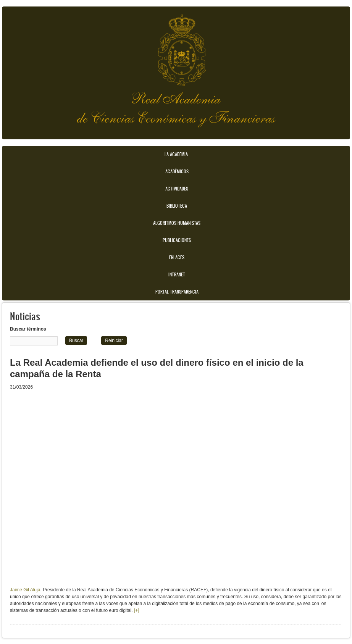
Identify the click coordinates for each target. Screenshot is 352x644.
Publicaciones (177, 240)
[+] (136, 610)
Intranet (177, 274)
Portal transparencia (177, 292)
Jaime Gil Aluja (25, 590)
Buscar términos (28, 329)
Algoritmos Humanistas (177, 223)
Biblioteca (177, 206)
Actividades (177, 189)
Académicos (177, 171)
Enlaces (177, 257)
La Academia (176, 154)
